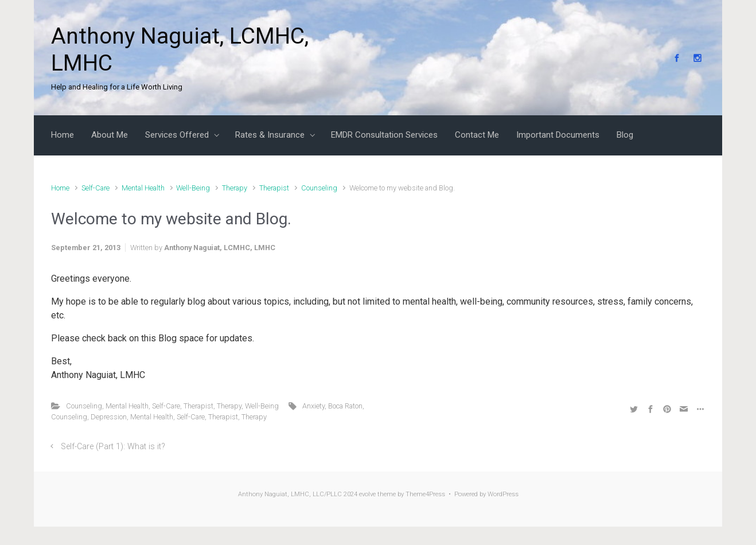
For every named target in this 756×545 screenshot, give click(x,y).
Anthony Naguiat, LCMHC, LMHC (220, 248)
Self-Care (96, 188)
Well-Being (193, 188)
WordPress (503, 494)
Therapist (274, 188)
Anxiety (313, 406)
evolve (367, 494)
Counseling (319, 188)
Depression (109, 417)
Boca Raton (345, 406)
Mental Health (143, 188)
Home (60, 188)
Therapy (235, 188)
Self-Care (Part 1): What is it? (113, 447)
